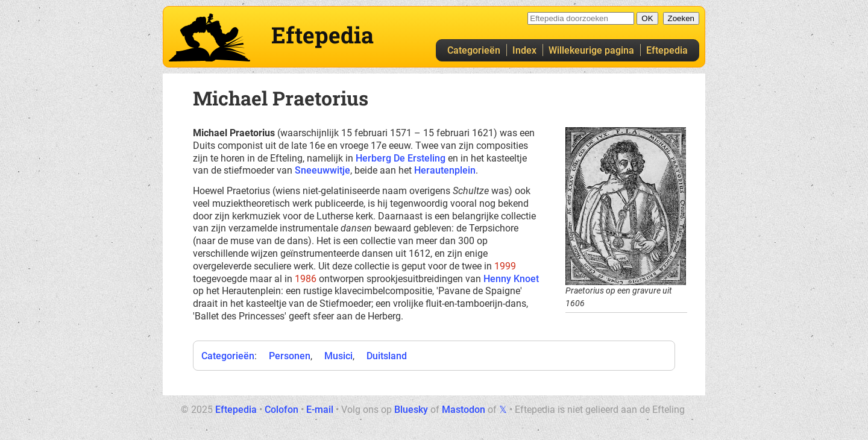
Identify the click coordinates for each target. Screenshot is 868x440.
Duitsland (387, 356)
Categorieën (474, 50)
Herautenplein (445, 170)
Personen (290, 356)
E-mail (320, 410)
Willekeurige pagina (591, 50)
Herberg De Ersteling (401, 158)
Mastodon (464, 410)
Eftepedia (667, 50)
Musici (338, 356)
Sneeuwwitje (322, 170)
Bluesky (411, 410)
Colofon (281, 410)
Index (524, 50)
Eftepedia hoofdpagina (209, 37)
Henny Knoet (511, 279)
